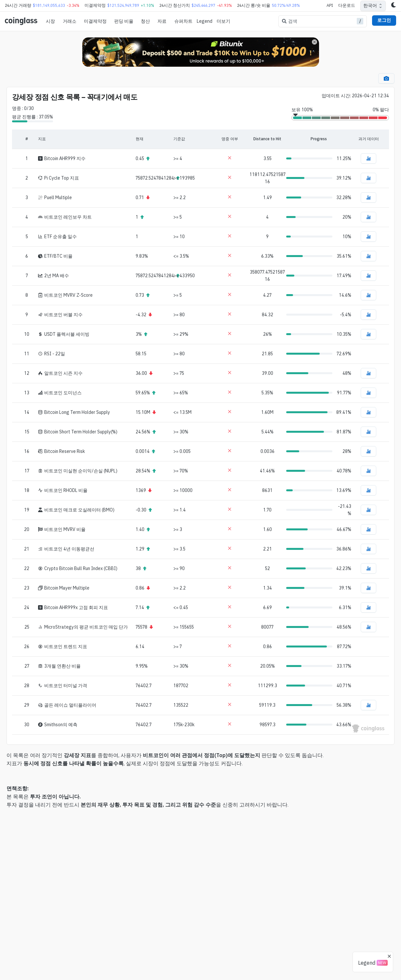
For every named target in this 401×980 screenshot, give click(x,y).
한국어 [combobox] (370, 6)
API (330, 5)
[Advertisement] (201, 953)
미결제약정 (95, 21)
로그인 (384, 20)
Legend (205, 21)
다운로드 (347, 5)
